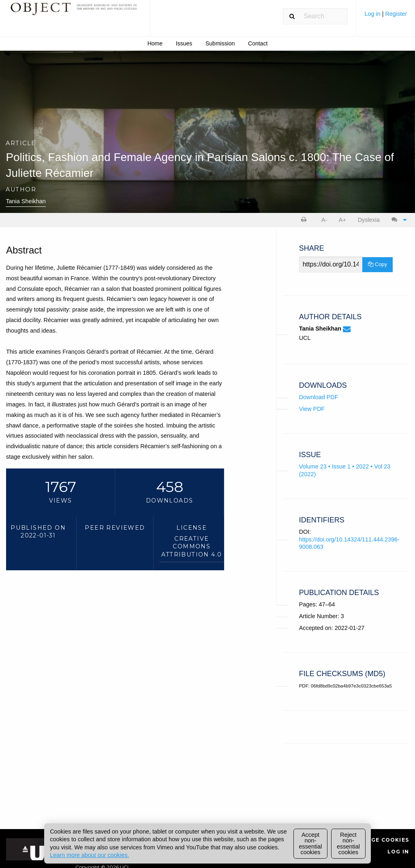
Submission (220, 43)
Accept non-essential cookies (311, 843)
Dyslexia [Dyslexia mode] (369, 220)
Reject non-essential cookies (348, 843)
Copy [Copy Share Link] (378, 264)
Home (155, 43)
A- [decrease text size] (324, 220)
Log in (373, 14)
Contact (258, 43)
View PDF (312, 409)
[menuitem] (386, 17)
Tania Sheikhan (26, 201)
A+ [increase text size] (342, 220)
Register (396, 14)
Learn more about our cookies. (89, 855)
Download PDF (319, 397)
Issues (184, 43)
